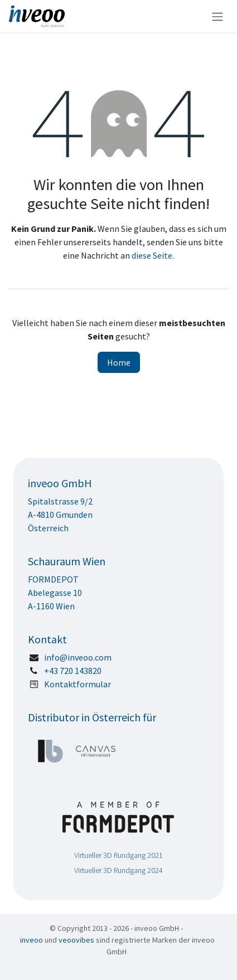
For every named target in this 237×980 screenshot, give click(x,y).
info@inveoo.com (78, 657)
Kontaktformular (78, 684)
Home (119, 362)
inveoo (32, 940)
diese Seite (152, 255)
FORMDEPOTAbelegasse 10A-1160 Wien (55, 593)
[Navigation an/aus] (217, 16)
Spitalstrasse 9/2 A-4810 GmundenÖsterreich (61, 515)
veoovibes (76, 940)
